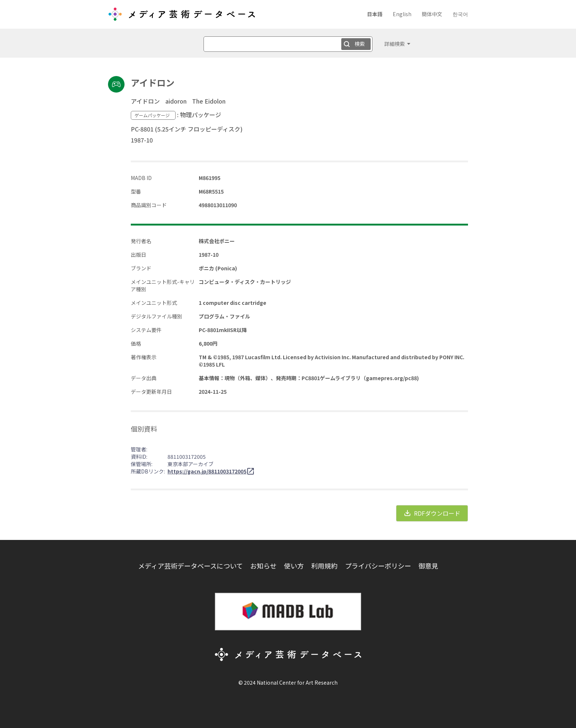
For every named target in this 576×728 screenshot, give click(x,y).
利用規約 (324, 566)
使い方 (294, 566)
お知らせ (263, 566)
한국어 (460, 14)
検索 (360, 44)
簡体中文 (432, 14)
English (402, 14)
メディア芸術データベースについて (190, 566)
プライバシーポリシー (378, 566)
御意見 (428, 566)
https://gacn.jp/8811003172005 (207, 471)
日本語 (375, 14)
